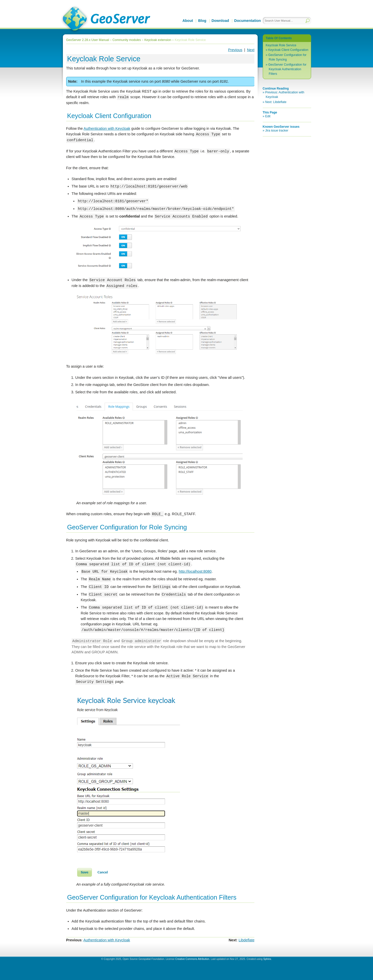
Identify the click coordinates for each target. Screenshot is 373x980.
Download (220, 21)
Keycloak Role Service (281, 45)
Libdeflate (246, 940)
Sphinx (267, 959)
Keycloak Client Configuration (288, 50)
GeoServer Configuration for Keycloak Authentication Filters (287, 69)
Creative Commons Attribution (192, 959)
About (188, 21)
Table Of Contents (279, 38)
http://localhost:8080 (195, 572)
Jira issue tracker (277, 131)
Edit (268, 116)
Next (251, 50)
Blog (202, 21)
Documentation (248, 21)
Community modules (127, 40)
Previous (235, 50)
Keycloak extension (158, 40)
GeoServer (106, 19)
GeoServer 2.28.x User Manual (88, 40)
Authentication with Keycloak (107, 128)
